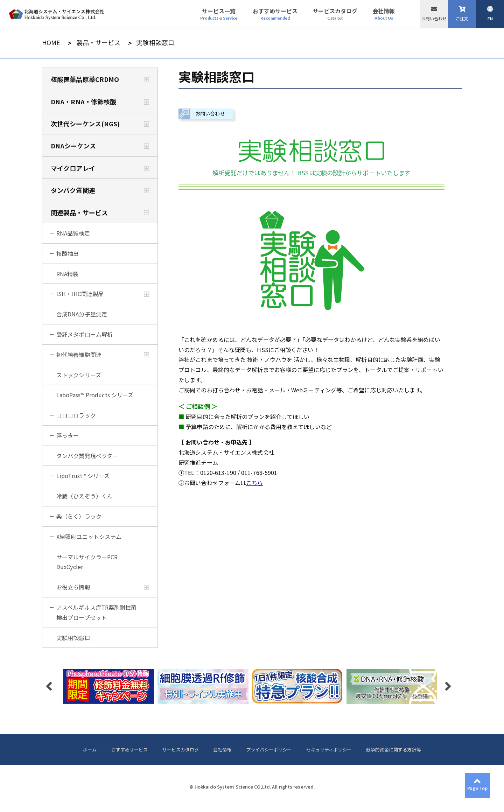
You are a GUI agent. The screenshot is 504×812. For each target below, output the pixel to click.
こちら (254, 483)
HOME (51, 43)
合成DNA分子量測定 (82, 314)
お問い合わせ (434, 18)
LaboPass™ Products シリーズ (95, 395)
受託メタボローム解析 (85, 334)
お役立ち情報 (73, 587)
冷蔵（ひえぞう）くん (85, 496)
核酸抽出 (68, 253)
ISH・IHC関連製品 (80, 294)
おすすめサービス (130, 750)
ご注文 (462, 18)
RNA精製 (68, 274)
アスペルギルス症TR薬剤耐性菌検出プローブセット (97, 612)
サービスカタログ (180, 750)
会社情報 (222, 750)
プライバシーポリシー (269, 750)
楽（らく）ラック (79, 516)
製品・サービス (99, 43)
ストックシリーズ (79, 375)
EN (490, 18)
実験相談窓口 (73, 638)
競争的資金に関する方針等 (394, 750)
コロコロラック (76, 415)
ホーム (90, 750)
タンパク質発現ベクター (87, 456)
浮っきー (68, 435)
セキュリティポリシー (329, 750)
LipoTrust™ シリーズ (83, 476)
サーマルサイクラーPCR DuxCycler (87, 562)
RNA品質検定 (73, 233)
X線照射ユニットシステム (89, 537)
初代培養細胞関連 (79, 355)
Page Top (478, 788)
